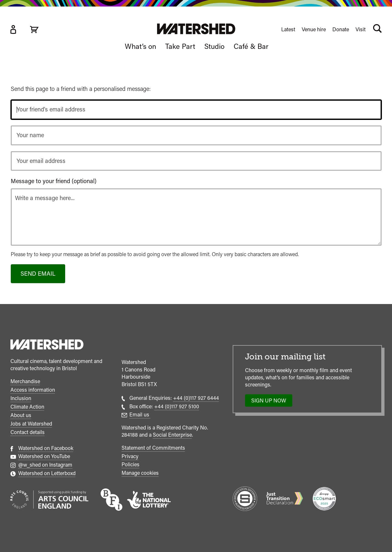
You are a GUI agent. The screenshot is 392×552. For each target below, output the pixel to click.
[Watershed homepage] (47, 345)
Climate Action (27, 407)
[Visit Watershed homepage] (196, 29)
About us (21, 415)
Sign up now (271, 402)
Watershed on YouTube (44, 456)
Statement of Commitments (153, 448)
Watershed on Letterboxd (47, 473)
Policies (131, 465)
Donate (341, 29)
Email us (140, 415)
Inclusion (21, 398)
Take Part (180, 46)
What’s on (140, 46)
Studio (214, 46)
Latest (288, 29)
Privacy (130, 456)
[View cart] (34, 29)
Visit (361, 29)
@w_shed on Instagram (45, 465)
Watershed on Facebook (46, 448)
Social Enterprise (172, 435)
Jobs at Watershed (31, 424)
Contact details (28, 432)
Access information (33, 390)
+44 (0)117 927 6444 (196, 398)
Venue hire (314, 29)
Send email (38, 274)
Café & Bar (251, 46)
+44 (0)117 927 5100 (177, 407)
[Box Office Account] (13, 29)
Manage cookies (140, 473)
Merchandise (25, 381)
